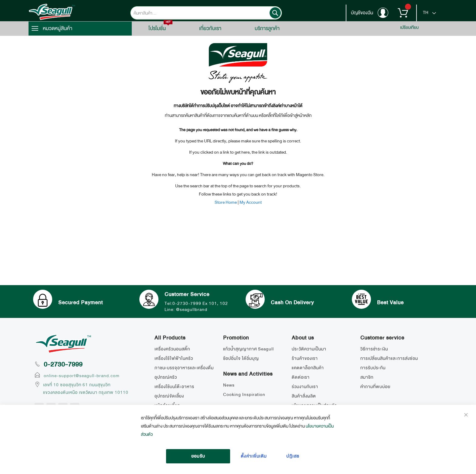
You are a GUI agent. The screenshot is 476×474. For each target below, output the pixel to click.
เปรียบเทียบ (409, 27)
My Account (251, 202)
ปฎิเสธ (293, 456)
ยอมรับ (198, 456)
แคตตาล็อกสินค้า (308, 368)
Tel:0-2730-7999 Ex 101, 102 (198, 303)
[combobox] (206, 13)
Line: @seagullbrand (188, 309)
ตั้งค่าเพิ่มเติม (254, 456)
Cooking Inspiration (244, 394)
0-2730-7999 (63, 364)
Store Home (226, 202)
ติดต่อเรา (301, 377)
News (229, 385)
